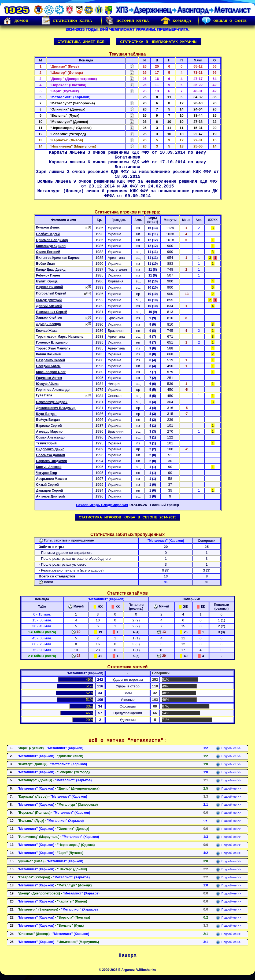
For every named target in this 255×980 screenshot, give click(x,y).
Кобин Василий (49, 354)
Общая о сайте (224, 21)
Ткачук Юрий (47, 443)
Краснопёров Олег (51, 372)
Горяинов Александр (53, 390)
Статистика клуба (66, 21)
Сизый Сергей (48, 485)
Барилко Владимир (52, 461)
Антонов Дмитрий (51, 496)
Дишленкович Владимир (56, 408)
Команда (176, 21)
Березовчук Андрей (52, 402)
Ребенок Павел (48, 275)
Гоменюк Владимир (52, 342)
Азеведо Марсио (49, 432)
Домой (16, 21)
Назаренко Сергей (51, 360)
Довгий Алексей (49, 306)
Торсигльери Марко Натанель (60, 337)
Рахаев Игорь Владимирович (102, 505)
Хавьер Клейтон (49, 318)
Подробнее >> (228, 748)
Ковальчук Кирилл (51, 246)
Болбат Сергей (48, 234)
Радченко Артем (49, 378)
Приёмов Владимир (52, 240)
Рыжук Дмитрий (49, 300)
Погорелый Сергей (51, 293)
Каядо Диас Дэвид (51, 270)
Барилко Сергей (49, 426)
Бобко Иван (46, 264)
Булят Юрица (47, 281)
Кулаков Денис (48, 227)
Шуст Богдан (46, 414)
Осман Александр (50, 437)
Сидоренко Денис (50, 449)
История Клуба (127, 21)
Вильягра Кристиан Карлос (58, 258)
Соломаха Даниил (51, 455)
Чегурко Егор (47, 473)
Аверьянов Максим (52, 479)
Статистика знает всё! (82, 42)
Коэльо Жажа (47, 331)
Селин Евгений (48, 252)
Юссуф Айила (47, 384)
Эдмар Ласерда (49, 324)
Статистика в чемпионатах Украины (159, 42)
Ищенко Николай (50, 287)
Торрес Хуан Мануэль (53, 348)
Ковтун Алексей (49, 467)
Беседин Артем (48, 366)
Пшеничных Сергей (52, 312)
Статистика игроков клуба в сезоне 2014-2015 (128, 517)
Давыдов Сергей (50, 491)
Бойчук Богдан (48, 420)
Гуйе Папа (44, 395)
